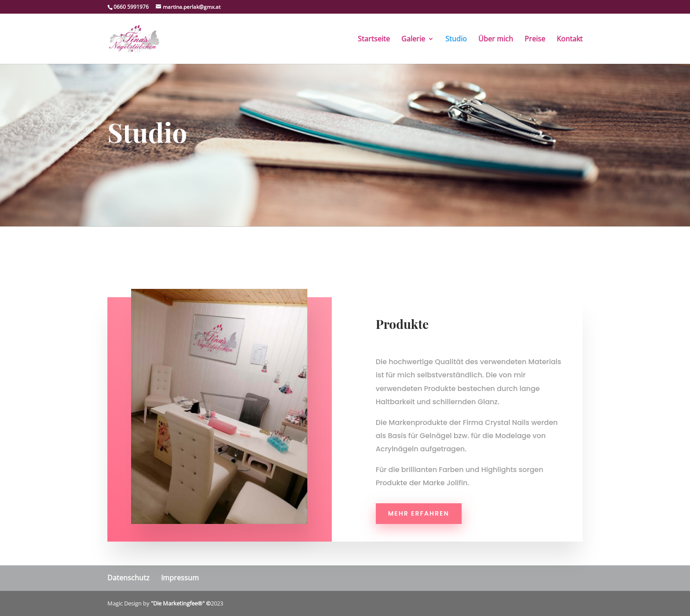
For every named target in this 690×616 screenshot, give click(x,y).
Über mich (496, 40)
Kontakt (570, 40)
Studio (456, 40)
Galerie (413, 40)
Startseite (374, 40)
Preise (535, 40)
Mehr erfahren (419, 513)
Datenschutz (128, 578)
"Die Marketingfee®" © (181, 603)
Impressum (180, 578)
